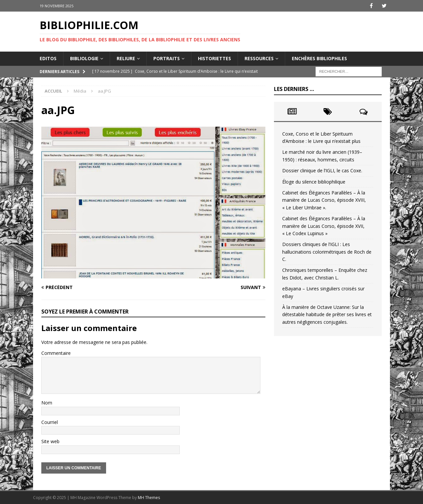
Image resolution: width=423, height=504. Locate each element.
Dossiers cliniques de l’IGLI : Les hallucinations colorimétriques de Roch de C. (327, 252)
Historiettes (214, 58)
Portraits (167, 58)
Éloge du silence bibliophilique (314, 182)
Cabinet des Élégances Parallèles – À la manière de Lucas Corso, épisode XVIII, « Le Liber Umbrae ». (324, 200)
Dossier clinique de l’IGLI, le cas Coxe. (322, 170)
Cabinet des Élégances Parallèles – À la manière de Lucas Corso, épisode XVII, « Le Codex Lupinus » (324, 226)
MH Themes (149, 498)
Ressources (259, 58)
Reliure (126, 58)
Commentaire (56, 353)
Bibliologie (84, 58)
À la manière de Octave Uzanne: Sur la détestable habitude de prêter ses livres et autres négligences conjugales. (327, 315)
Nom (47, 403)
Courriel (50, 422)
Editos (48, 58)
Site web (50, 441)
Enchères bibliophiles (319, 58)
